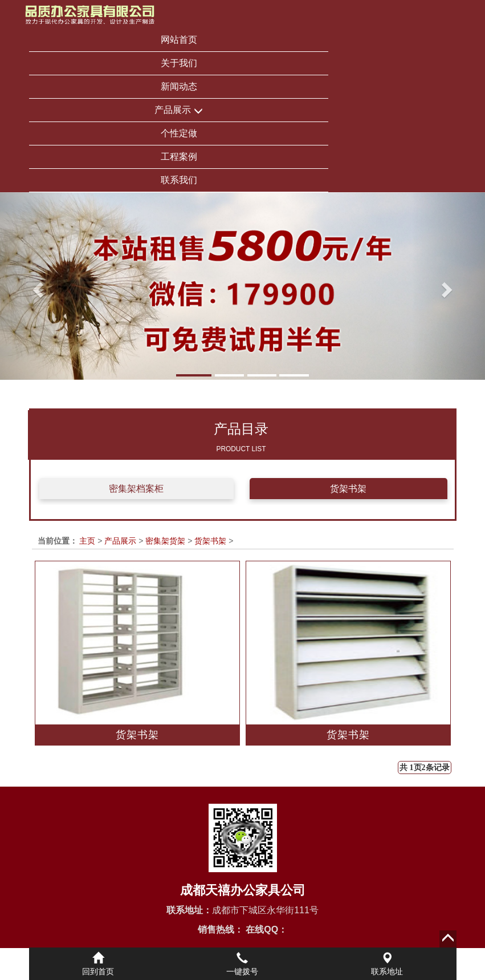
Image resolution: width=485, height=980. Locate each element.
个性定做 (179, 133)
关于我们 (179, 63)
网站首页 (179, 40)
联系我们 (179, 180)
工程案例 (179, 157)
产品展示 (178, 110)
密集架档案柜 (136, 489)
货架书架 (348, 489)
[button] (36, 286)
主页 (87, 541)
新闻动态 (179, 86)
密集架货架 (165, 541)
